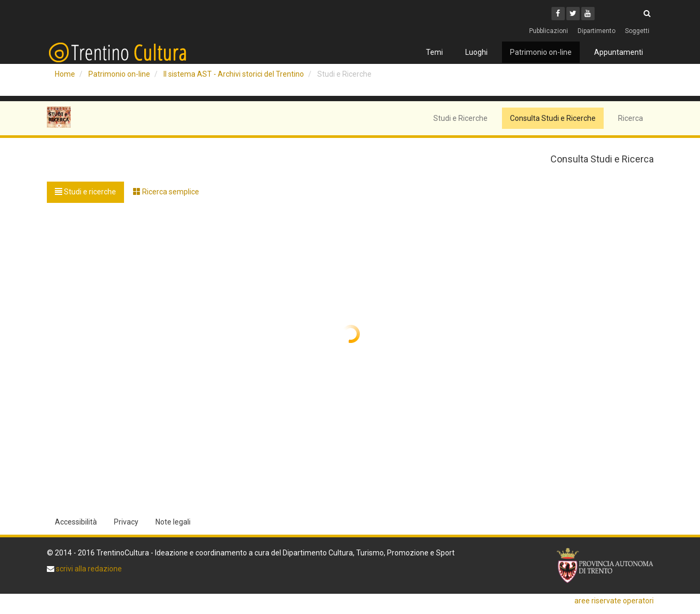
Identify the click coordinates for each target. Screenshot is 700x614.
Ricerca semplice (166, 192)
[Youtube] (588, 14)
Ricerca (631, 118)
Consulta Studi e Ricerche (553, 118)
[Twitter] (573, 14)
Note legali (173, 522)
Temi (434, 52)
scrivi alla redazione (88, 569)
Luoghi (476, 52)
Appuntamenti (619, 52)
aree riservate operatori (614, 601)
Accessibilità (76, 522)
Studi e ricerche (85, 192)
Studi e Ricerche (460, 118)
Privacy (126, 522)
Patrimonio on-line (541, 52)
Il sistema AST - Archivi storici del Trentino (234, 74)
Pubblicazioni (549, 31)
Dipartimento (596, 31)
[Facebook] (558, 14)
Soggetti (637, 31)
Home (65, 74)
